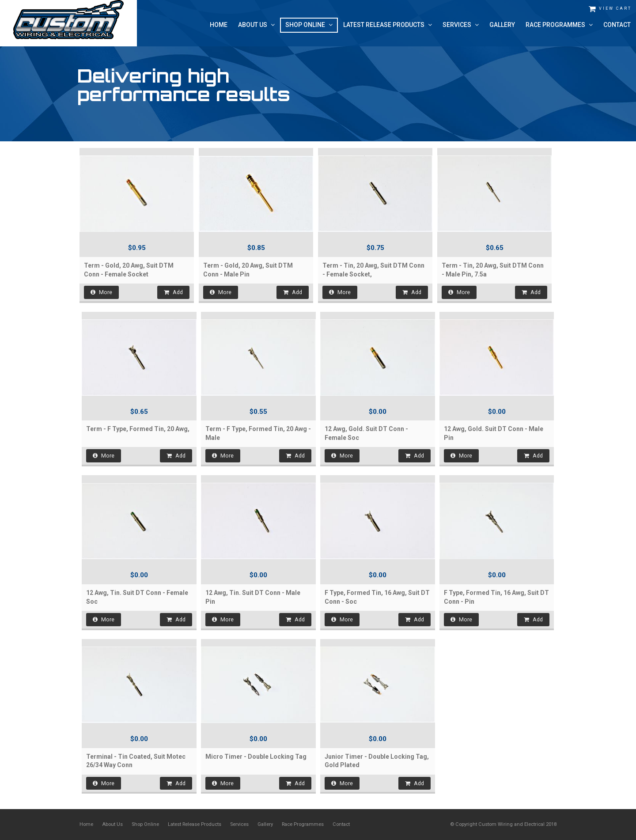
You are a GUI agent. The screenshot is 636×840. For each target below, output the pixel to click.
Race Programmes (303, 824)
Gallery (265, 824)
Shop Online (145, 824)
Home (86, 824)
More (101, 292)
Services (239, 824)
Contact (341, 824)
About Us (112, 824)
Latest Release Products (195, 824)
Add (173, 292)
